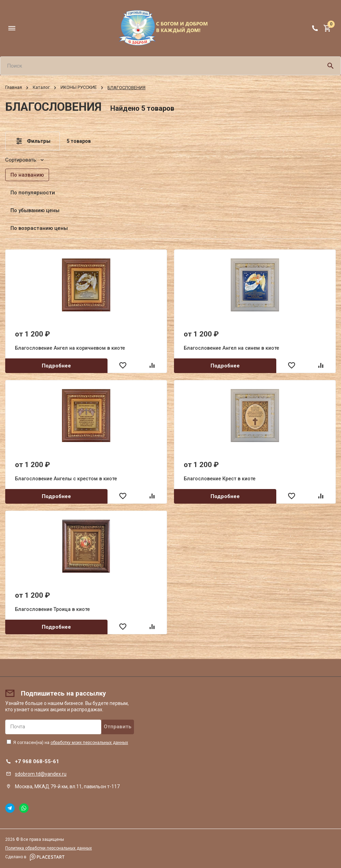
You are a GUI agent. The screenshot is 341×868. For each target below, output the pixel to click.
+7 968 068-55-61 (37, 761)
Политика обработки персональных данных (49, 848)
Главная (14, 88)
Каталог (41, 88)
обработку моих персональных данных (89, 743)
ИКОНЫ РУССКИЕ (79, 88)
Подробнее (56, 366)
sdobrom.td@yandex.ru (41, 774)
